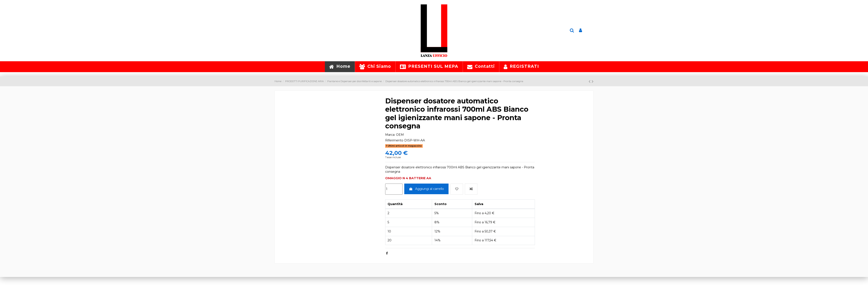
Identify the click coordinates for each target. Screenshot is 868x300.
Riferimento (394, 140)
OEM (400, 135)
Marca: (390, 135)
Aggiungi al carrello (426, 189)
